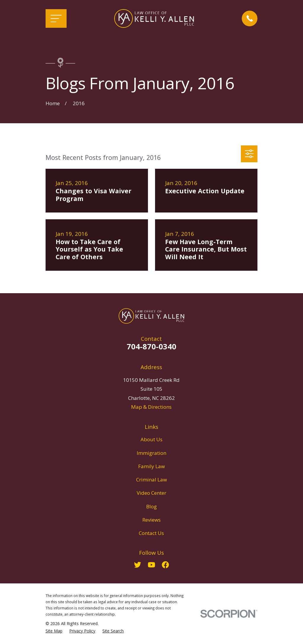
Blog (151, 506)
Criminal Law (151, 480)
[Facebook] (165, 565)
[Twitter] (138, 565)
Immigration (151, 453)
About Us (151, 439)
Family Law (151, 466)
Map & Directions (151, 407)
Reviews (151, 520)
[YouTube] (151, 565)
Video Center (151, 493)
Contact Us (151, 533)
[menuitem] (54, 631)
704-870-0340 (151, 346)
